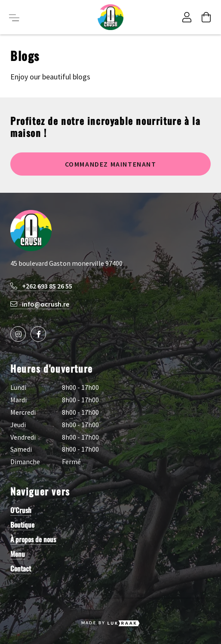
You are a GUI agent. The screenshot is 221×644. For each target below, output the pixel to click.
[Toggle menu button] (14, 17)
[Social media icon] (18, 334)
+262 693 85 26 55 (41, 286)
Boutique (22, 525)
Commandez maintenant (111, 164)
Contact (21, 568)
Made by (111, 623)
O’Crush (21, 510)
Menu (18, 554)
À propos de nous (33, 539)
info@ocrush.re (40, 304)
